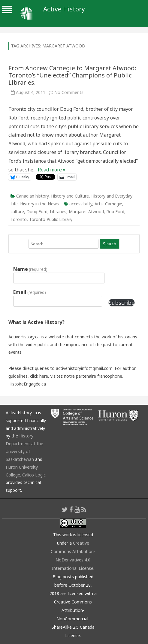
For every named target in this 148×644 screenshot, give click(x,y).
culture (17, 212)
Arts (99, 204)
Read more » (52, 170)
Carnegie (114, 204)
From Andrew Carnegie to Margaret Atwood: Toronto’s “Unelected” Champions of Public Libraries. (72, 75)
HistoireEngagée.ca (27, 384)
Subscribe (122, 303)
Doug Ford (37, 212)
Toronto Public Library (51, 219)
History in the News (39, 204)
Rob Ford (115, 212)
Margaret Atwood (86, 212)
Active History (64, 9)
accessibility (81, 204)
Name (30, 269)
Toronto (19, 219)
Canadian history (32, 196)
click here (39, 376)
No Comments (69, 92)
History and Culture (70, 196)
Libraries (58, 212)
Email (30, 292)
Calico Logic (34, 475)
